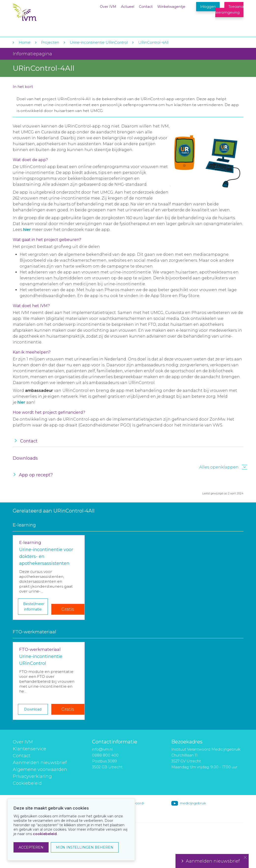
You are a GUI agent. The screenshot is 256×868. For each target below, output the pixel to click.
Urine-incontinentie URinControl (99, 42)
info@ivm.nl (102, 749)
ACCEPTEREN (31, 847)
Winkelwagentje (171, 7)
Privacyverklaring (32, 776)
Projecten (50, 42)
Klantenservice (29, 749)
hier (21, 402)
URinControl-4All (153, 42)
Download (33, 709)
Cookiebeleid (27, 783)
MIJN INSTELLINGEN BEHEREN (85, 847)
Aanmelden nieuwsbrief (40, 763)
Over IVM (108, 7)
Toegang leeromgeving (229, 10)
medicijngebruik (193, 803)
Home (25, 42)
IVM (43, 14)
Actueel (128, 7)
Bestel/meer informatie (34, 607)
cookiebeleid (45, 834)
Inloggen (208, 7)
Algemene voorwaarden (40, 769)
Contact (146, 7)
